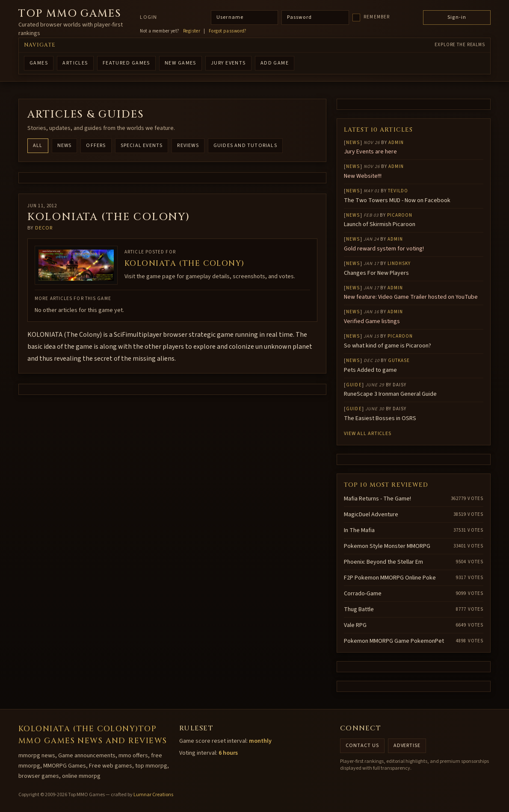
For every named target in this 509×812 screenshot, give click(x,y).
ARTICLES (75, 63)
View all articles (368, 434)
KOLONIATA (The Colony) (185, 263)
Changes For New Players (376, 273)
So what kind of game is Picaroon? (388, 346)
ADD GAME (275, 63)
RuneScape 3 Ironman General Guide (390, 394)
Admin (396, 143)
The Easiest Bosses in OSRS (380, 418)
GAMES (39, 63)
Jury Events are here (370, 152)
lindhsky (399, 263)
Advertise (407, 746)
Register (192, 31)
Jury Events (228, 63)
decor (44, 228)
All (38, 146)
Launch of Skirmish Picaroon (380, 224)
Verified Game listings (372, 321)
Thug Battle (359, 609)
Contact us (362, 746)
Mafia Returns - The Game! (377, 499)
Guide (354, 385)
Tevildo (398, 191)
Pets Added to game (370, 370)
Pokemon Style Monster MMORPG (387, 546)
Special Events (142, 146)
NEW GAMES (181, 63)
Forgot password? (228, 31)
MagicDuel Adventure (371, 515)
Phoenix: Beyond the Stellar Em (383, 562)
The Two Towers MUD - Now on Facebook (397, 200)
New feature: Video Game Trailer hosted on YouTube (411, 297)
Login (148, 18)
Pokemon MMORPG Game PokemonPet (394, 641)
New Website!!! (363, 176)
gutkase (399, 360)
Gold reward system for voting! (384, 249)
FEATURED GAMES (126, 63)
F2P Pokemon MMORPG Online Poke (390, 578)
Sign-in (457, 17)
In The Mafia (359, 530)
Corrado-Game (363, 594)
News (65, 146)
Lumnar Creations (153, 795)
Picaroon (400, 215)
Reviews (188, 146)
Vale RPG (355, 625)
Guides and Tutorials (245, 146)
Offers (96, 146)
